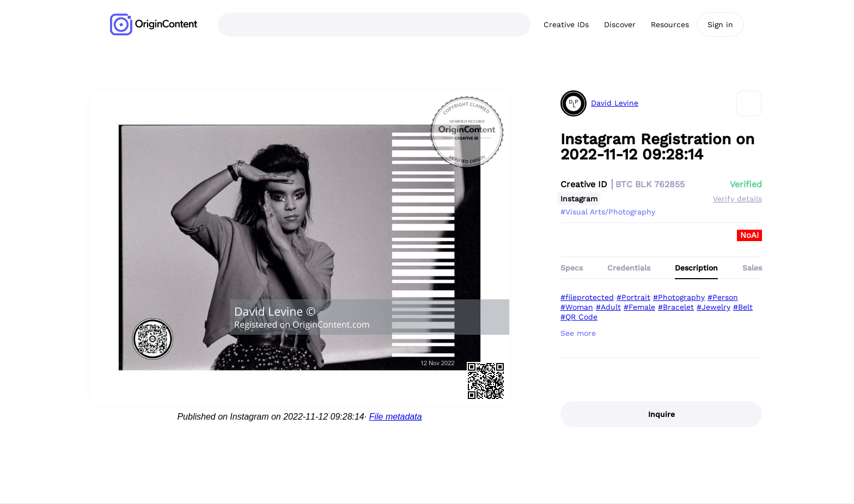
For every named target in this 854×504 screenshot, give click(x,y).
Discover (620, 24)
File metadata (396, 417)
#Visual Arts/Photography (608, 212)
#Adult (608, 307)
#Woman (577, 307)
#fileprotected (587, 297)
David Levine (615, 103)
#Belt (743, 307)
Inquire (661, 414)
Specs (572, 268)
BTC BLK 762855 (650, 184)
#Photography (679, 297)
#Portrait (633, 297)
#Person (723, 297)
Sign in (720, 24)
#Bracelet (676, 307)
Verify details (737, 199)
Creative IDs (566, 24)
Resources (670, 24)
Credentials (629, 268)
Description (696, 268)
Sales (752, 268)
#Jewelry (713, 307)
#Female (639, 307)
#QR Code (579, 317)
